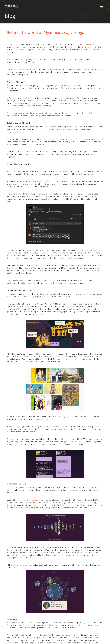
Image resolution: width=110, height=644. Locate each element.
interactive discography (31, 500)
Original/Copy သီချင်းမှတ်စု (39, 181)
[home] (14, 6)
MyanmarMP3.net (30, 268)
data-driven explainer (83, 45)
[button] (102, 7)
